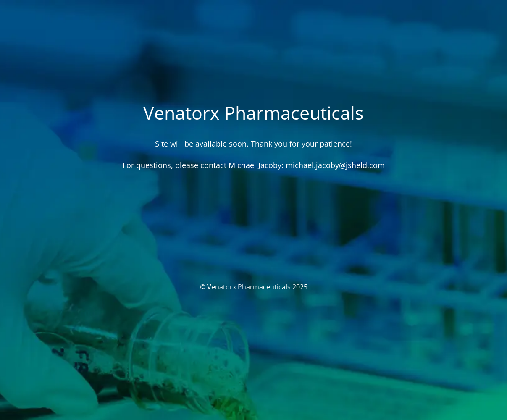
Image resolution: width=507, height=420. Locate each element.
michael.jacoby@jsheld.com (335, 165)
